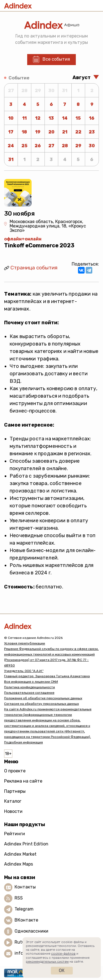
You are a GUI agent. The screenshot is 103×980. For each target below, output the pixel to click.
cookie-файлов (63, 954)
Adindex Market (20, 854)
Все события (56, 59)
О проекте (15, 771)
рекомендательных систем (47, 962)
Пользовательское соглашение (29, 693)
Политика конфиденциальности (30, 687)
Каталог (13, 801)
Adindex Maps (19, 864)
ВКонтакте (26, 920)
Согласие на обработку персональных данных (41, 704)
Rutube (22, 942)
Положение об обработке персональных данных (43, 698)
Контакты (25, 887)
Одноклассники (31, 931)
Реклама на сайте (23, 781)
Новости (13, 811)
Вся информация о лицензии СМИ (31, 682)
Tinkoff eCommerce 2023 (39, 245)
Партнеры (15, 791)
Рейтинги (15, 834)
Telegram (24, 909)
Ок (62, 970)
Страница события (34, 268)
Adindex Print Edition (26, 844)
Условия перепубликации (25, 643)
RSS (19, 898)
